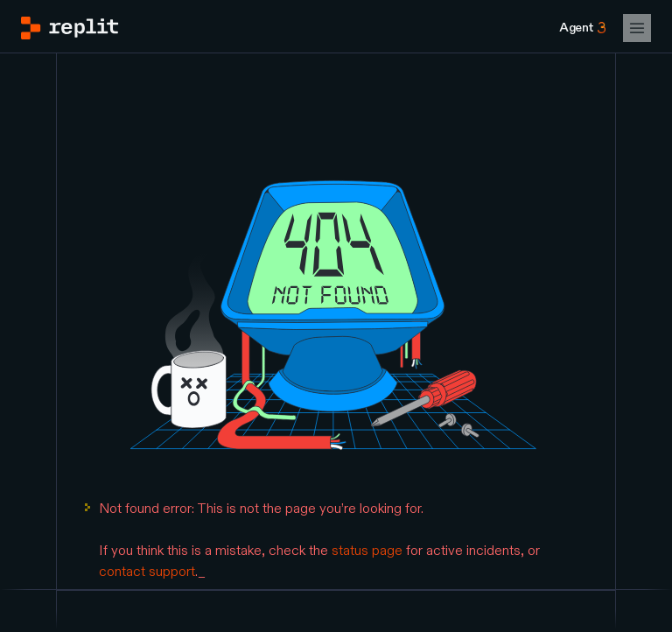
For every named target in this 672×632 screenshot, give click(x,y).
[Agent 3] (582, 28)
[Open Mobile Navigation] (637, 28)
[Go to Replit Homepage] (70, 28)
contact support (147, 572)
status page (367, 551)
